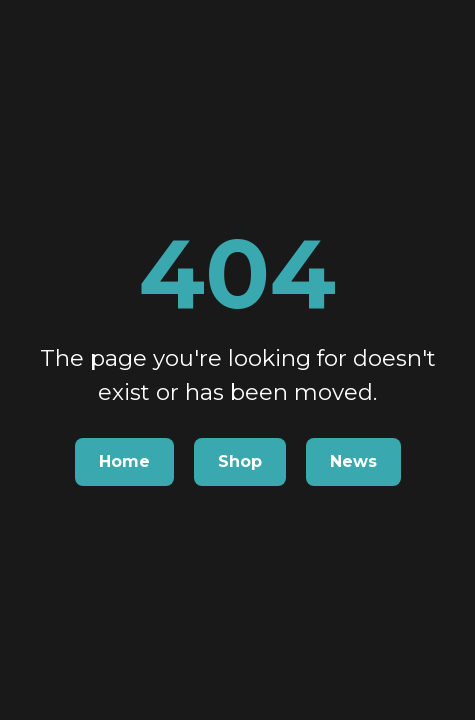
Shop (240, 461)
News (353, 461)
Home (124, 461)
